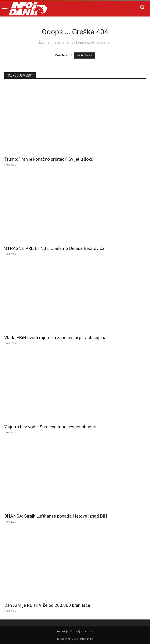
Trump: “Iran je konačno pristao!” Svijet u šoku (49, 159)
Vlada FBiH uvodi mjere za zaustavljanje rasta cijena (55, 338)
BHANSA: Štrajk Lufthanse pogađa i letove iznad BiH (56, 516)
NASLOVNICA (85, 55)
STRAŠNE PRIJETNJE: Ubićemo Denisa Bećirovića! (55, 248)
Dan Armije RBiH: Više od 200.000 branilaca (47, 605)
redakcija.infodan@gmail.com (75, 631)
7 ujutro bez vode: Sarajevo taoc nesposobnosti (50, 427)
